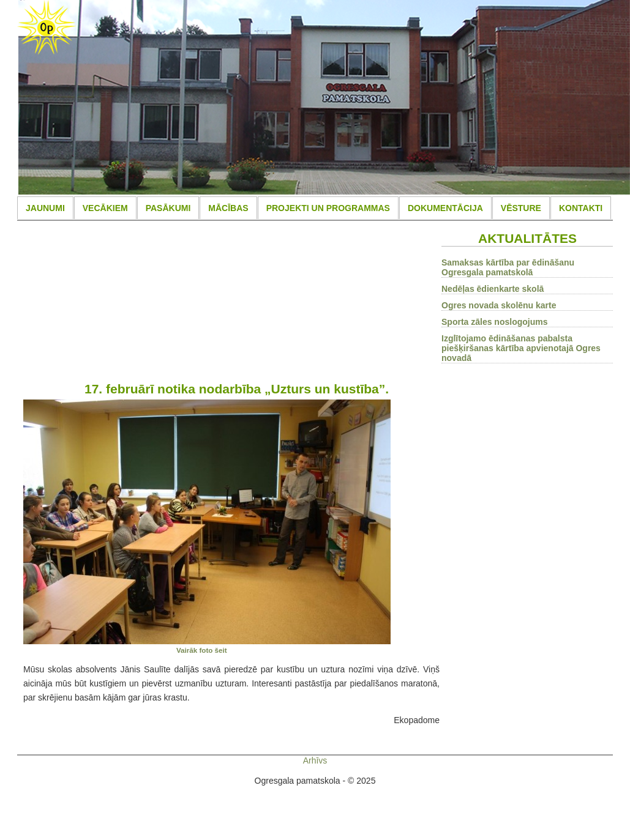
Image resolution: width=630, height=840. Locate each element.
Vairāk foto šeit (202, 650)
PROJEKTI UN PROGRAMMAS (328, 208)
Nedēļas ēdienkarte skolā (493, 289)
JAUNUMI (45, 208)
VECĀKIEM (105, 208)
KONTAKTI (581, 208)
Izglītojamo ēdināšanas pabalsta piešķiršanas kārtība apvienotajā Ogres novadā (521, 348)
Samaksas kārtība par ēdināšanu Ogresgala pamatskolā (508, 267)
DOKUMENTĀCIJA (445, 208)
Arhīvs (315, 760)
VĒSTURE (521, 208)
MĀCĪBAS (228, 208)
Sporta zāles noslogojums (494, 322)
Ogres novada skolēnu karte (499, 305)
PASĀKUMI (168, 208)
